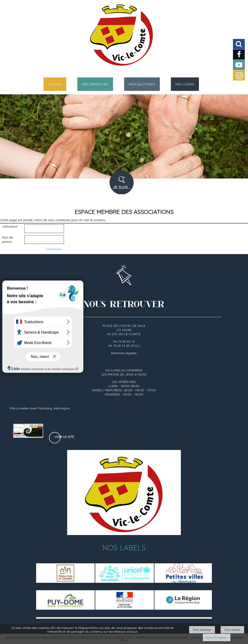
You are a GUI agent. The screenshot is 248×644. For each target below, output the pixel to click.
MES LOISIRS (185, 84)
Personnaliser (217, 638)
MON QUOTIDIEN (142, 84)
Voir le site (64, 437)
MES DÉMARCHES (95, 84)
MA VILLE (55, 84)
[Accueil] (118, 37)
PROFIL (123, 185)
